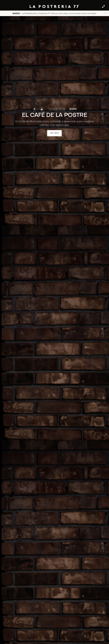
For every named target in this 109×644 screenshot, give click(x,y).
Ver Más (55, 133)
